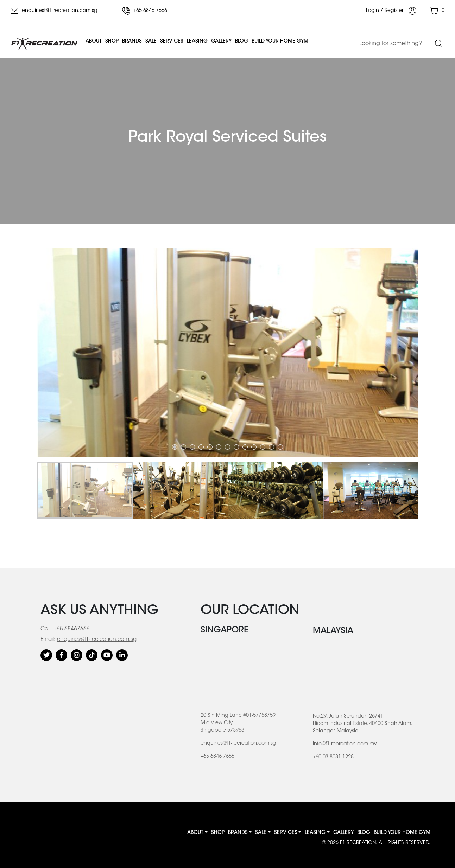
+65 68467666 (72, 629)
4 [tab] (201, 447)
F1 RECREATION (358, 843)
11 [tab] (263, 447)
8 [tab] (236, 447)
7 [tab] (227, 447)
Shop (112, 41)
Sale (151, 41)
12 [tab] (271, 447)
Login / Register (391, 11)
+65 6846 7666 (145, 11)
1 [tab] (175, 447)
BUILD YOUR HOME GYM (280, 41)
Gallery (221, 41)
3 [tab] (192, 447)
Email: (48, 640)
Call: (46, 629)
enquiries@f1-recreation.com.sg (54, 11)
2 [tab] (184, 447)
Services (172, 41)
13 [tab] (280, 447)
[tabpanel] (228, 353)
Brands (132, 41)
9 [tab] (245, 447)
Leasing (197, 41)
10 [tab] (254, 447)
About (94, 41)
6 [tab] (219, 447)
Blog (242, 41)
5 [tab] (210, 447)
